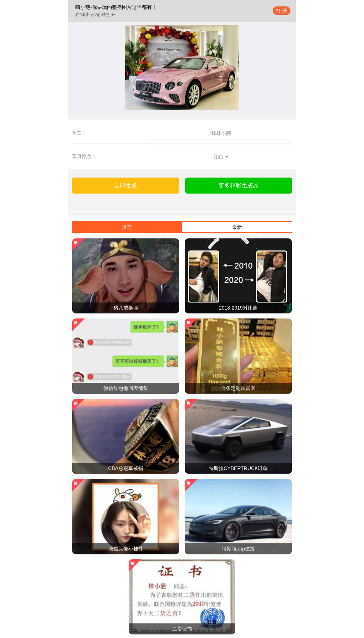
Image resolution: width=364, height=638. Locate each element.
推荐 (127, 227)
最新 (237, 227)
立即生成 (125, 186)
